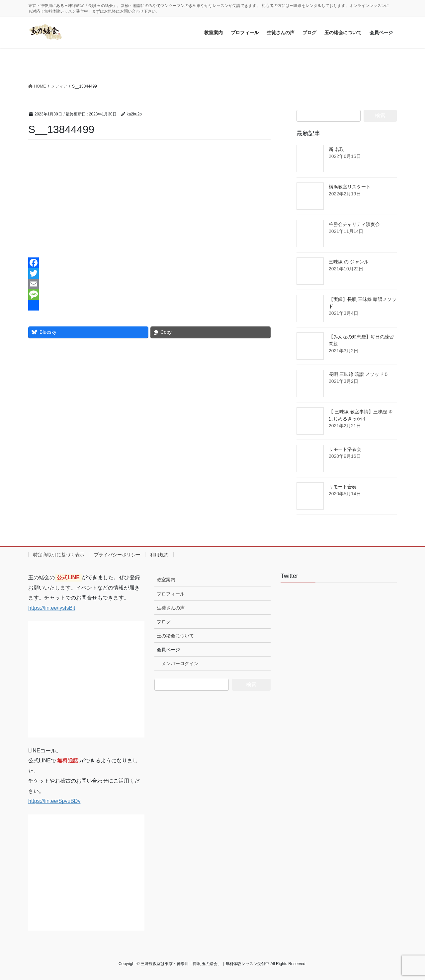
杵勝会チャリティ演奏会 (354, 224)
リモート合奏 (343, 487)
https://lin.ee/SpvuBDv (54, 801)
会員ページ (168, 650)
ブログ (164, 622)
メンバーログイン (180, 664)
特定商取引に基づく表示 (59, 555)
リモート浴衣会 (345, 449)
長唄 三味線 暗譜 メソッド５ (359, 374)
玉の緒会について (175, 636)
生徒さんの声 (171, 608)
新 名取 (336, 149)
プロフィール (171, 594)
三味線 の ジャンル (349, 262)
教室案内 (166, 580)
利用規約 (159, 555)
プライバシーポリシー (117, 555)
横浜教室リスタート (350, 187)
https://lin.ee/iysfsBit (52, 608)
